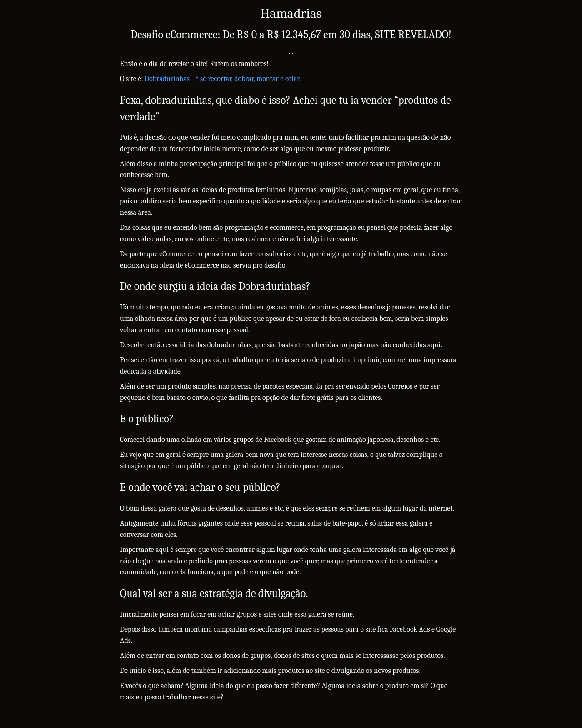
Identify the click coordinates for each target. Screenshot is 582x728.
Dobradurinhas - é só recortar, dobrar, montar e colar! (223, 79)
